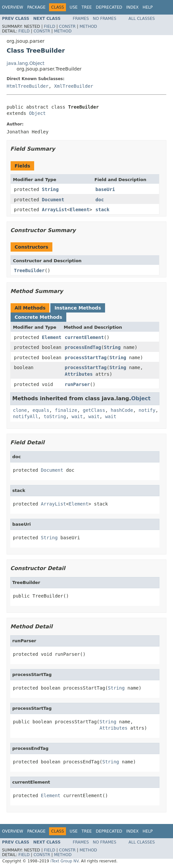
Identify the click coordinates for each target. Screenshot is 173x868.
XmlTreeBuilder (74, 86)
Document (53, 200)
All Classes (142, 19)
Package (36, 7)
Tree (87, 7)
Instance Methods (78, 308)
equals (41, 410)
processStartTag (86, 358)
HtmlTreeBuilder (28, 86)
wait (77, 416)
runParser (77, 384)
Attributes (79, 374)
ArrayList (54, 210)
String (50, 189)
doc (100, 200)
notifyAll (26, 416)
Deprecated (109, 7)
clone (20, 410)
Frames (81, 19)
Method (88, 26)
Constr (67, 26)
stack (102, 210)
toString (55, 416)
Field (49, 26)
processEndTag (83, 347)
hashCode (122, 410)
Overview (13, 7)
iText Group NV (64, 861)
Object (37, 113)
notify (147, 410)
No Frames (105, 19)
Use (74, 7)
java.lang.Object (26, 63)
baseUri (105, 189)
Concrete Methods (38, 317)
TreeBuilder (29, 270)
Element (80, 210)
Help (148, 7)
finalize (66, 410)
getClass (94, 410)
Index (133, 7)
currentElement (84, 337)
